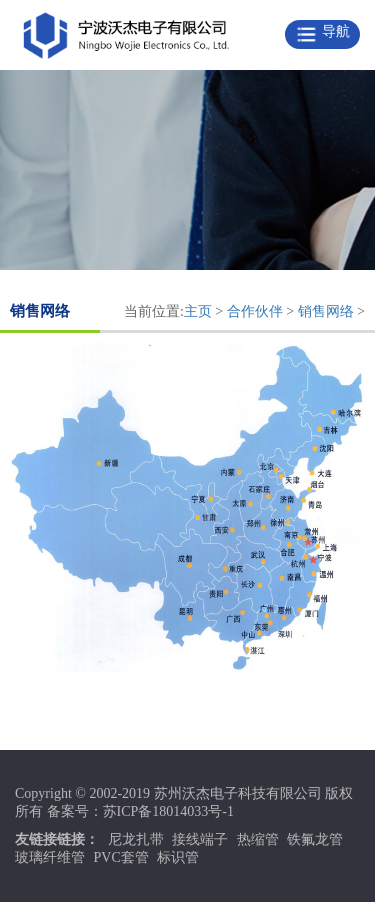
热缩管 (258, 839)
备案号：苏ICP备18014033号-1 (140, 811)
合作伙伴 (255, 311)
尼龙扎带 (136, 839)
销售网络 (326, 311)
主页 (198, 311)
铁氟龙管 (315, 839)
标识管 (178, 857)
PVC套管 (121, 857)
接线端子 (200, 839)
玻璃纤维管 (50, 857)
